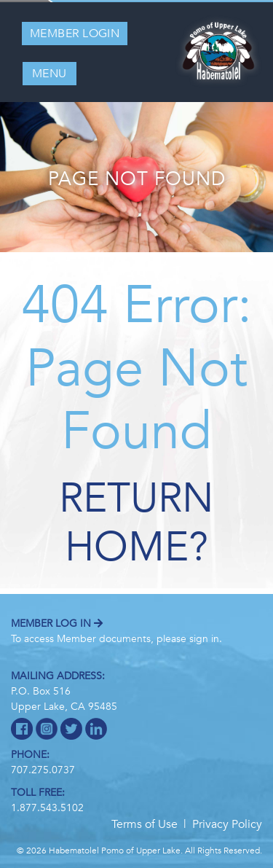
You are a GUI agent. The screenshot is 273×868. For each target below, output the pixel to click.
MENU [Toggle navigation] (50, 74)
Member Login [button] (75, 34)
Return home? (136, 523)
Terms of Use (145, 824)
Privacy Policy (227, 824)
